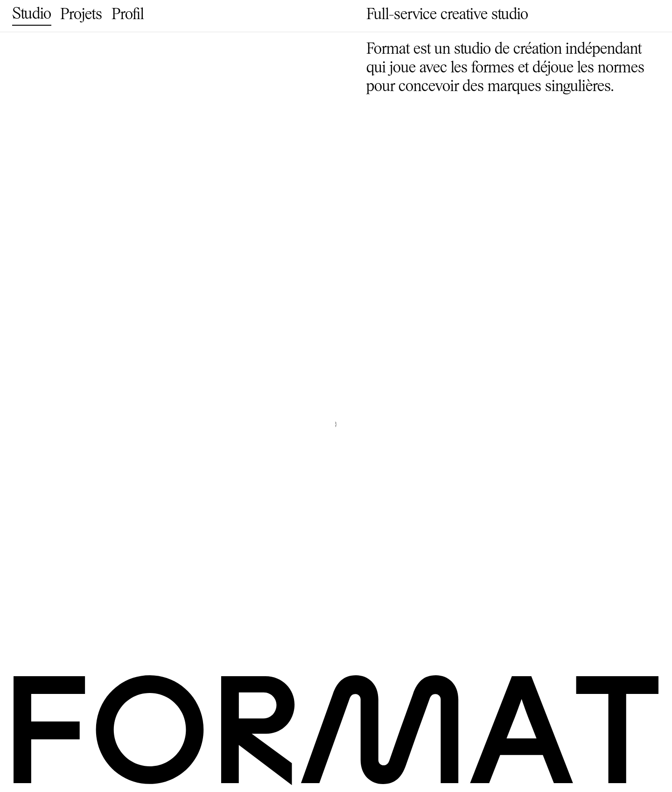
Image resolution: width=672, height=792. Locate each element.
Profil (128, 15)
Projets (81, 15)
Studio (32, 15)
